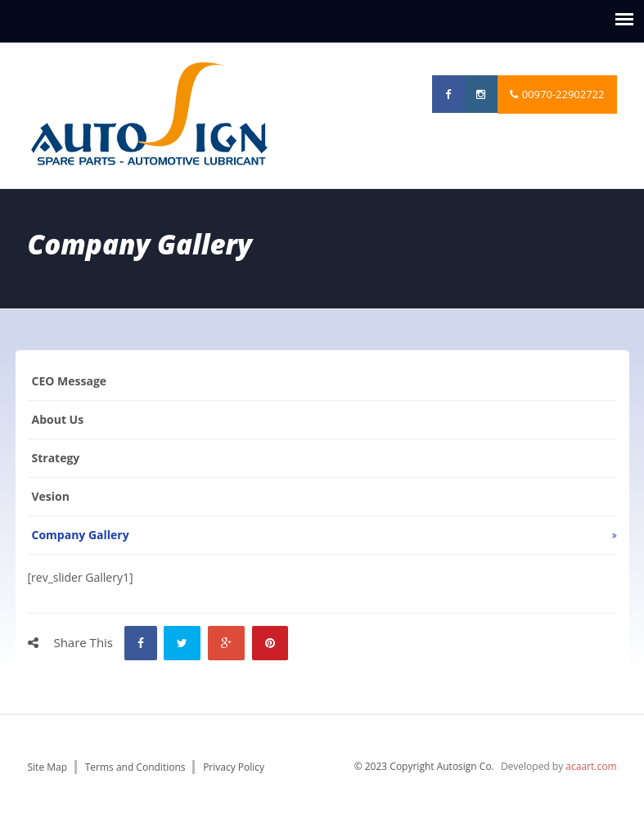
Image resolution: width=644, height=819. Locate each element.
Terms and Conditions (135, 767)
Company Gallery (81, 535)
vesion (51, 496)
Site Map (48, 767)
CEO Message (70, 381)
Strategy (56, 458)
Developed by (559, 766)
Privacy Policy (234, 767)
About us (58, 419)
